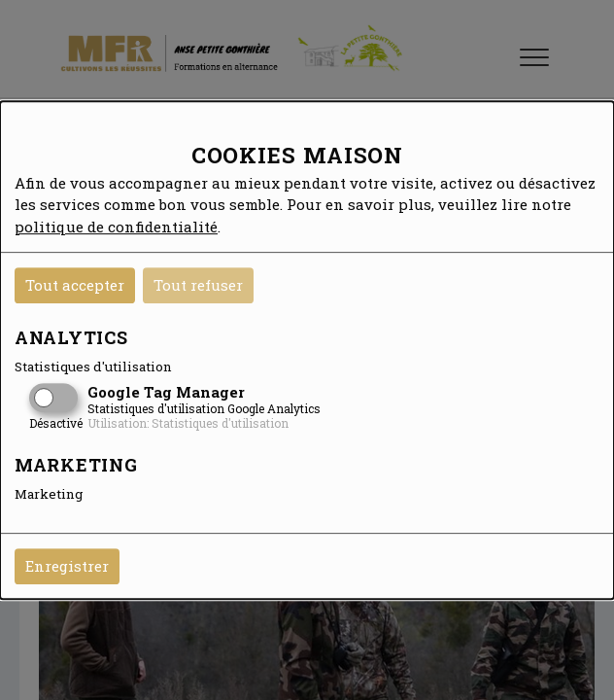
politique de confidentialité (116, 227)
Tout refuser (198, 285)
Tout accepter (75, 285)
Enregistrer (67, 566)
